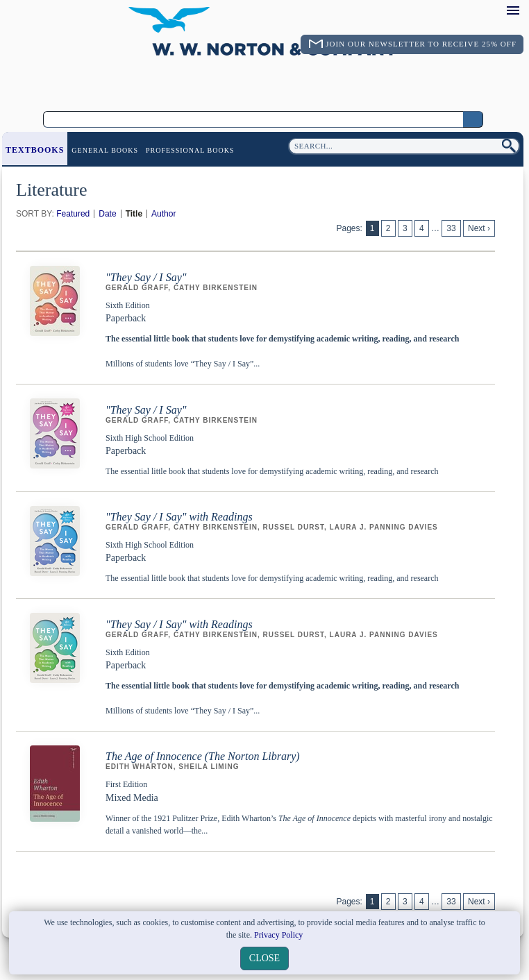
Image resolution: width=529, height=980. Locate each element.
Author (163, 214)
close (264, 958)
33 (451, 228)
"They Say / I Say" (146, 277)
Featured (73, 214)
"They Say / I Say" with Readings (179, 517)
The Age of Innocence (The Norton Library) (203, 756)
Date (107, 214)
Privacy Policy (278, 935)
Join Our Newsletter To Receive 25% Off (421, 44)
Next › (479, 228)
